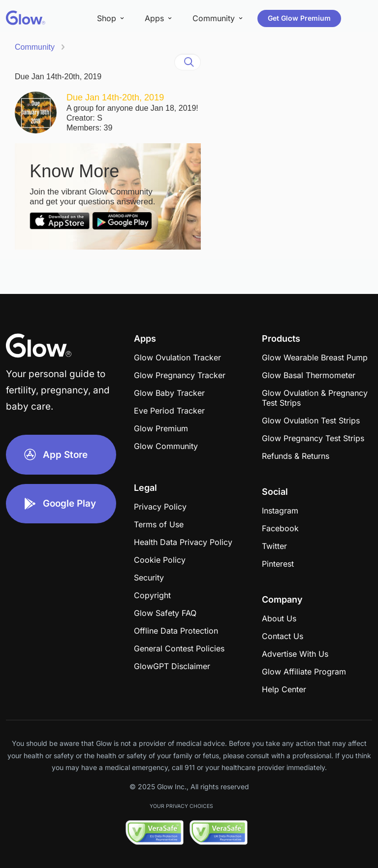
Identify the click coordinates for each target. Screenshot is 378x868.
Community (35, 47)
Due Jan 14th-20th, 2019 (58, 77)
